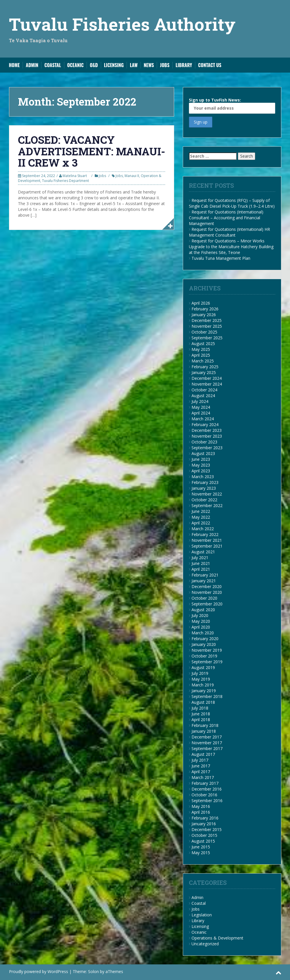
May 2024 (201, 407)
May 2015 (201, 853)
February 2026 (205, 309)
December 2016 (207, 789)
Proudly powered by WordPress (39, 971)
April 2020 (201, 627)
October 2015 (204, 835)
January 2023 (204, 488)
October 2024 (204, 390)
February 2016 (205, 818)
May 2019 (201, 679)
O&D (94, 65)
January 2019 (204, 691)
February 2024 (205, 424)
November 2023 (207, 436)
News (149, 65)
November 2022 (207, 494)
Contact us (210, 65)
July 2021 (200, 558)
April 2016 (201, 812)
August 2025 (203, 343)
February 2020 (205, 639)
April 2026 (201, 303)
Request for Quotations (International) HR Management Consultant (229, 232)
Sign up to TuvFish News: (232, 105)
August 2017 (203, 754)
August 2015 (203, 841)
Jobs (165, 65)
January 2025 (204, 372)
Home (14, 65)
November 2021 (207, 540)
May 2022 (201, 517)
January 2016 (204, 824)
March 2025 (203, 361)
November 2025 (207, 326)
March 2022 (203, 529)
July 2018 (200, 708)
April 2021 (201, 569)
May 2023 (201, 465)
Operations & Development (217, 938)
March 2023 (203, 477)
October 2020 (204, 598)
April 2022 (201, 523)
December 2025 (207, 320)
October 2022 (204, 500)
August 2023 (203, 453)
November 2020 (207, 592)
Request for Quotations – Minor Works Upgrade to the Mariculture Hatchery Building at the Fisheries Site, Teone (231, 247)
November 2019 (207, 650)
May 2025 (201, 349)
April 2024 (201, 413)
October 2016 (204, 795)
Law (134, 65)
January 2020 (204, 644)
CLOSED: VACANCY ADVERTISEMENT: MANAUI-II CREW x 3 (92, 151)
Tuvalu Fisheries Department (65, 181)
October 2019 (204, 656)
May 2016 (201, 806)
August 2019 (203, 667)
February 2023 (205, 482)
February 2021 (205, 575)
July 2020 (200, 615)
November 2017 (207, 743)
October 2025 (204, 332)
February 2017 (205, 783)
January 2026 (204, 315)
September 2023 (207, 448)
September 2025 (207, 338)
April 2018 (201, 720)
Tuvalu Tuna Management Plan (221, 258)
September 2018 (207, 696)
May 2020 (201, 621)
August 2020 (203, 610)
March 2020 (203, 633)
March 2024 (203, 419)
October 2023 (204, 442)
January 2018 (204, 731)
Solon (93, 971)
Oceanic (75, 65)
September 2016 (207, 801)
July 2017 (200, 760)
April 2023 (201, 471)
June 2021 (201, 563)
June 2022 (201, 511)
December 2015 (207, 829)
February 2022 (205, 534)
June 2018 (201, 714)
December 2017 (207, 737)
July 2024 (200, 401)
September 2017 (207, 748)
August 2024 (203, 396)
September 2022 (207, 505)
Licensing (114, 65)
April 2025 (201, 355)
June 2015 (201, 847)
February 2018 (205, 725)
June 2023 (201, 459)
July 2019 (200, 673)
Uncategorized (205, 944)
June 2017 (201, 766)
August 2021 (203, 552)
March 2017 (203, 777)
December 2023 (207, 430)
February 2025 (205, 367)
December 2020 (207, 586)
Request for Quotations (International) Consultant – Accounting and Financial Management (226, 218)
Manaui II (132, 176)
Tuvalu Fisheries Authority (122, 24)
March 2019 (203, 685)
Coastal (53, 65)
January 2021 (204, 581)
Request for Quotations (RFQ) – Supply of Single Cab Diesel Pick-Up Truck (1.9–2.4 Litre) (232, 203)
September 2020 (207, 604)
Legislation (202, 915)
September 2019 (207, 662)
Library (184, 65)
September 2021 (207, 546)
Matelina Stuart (75, 176)
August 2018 (203, 702)
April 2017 (201, 772)
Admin (32, 65)
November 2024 (207, 384)
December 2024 (207, 378)
